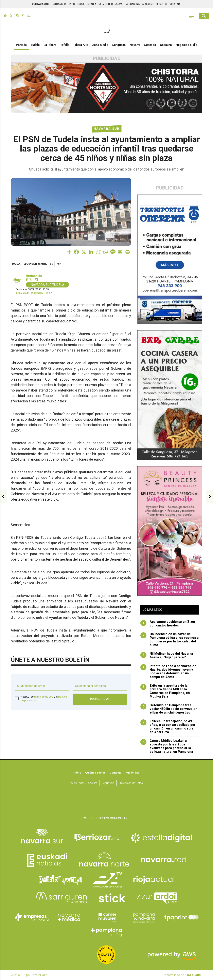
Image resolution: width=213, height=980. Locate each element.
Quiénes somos (95, 773)
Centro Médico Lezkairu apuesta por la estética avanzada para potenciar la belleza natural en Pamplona (167, 746)
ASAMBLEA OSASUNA (127, 4)
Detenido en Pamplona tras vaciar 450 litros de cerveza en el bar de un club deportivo (169, 709)
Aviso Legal (77, 783)
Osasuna (166, 45)
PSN (59, 264)
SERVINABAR (172, 4)
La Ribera (50, 45)
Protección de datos (131, 783)
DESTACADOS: (41, 4)
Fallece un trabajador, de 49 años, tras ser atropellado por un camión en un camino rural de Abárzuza (168, 727)
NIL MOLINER (106, 4)
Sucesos (150, 45)
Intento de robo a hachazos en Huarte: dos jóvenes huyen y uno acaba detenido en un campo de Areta (168, 672)
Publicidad (132, 773)
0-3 (52, 264)
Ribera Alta (81, 45)
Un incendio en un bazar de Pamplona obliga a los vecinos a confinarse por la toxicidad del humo (170, 640)
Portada (21, 45)
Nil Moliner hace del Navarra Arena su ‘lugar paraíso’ (167, 656)
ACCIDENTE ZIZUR (152, 4)
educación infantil (35, 264)
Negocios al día (187, 45)
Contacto (116, 773)
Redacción (34, 276)
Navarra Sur (107, 129)
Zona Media (100, 45)
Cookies (93, 783)
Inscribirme (100, 699)
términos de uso (44, 696)
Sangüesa (119, 45)
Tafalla (65, 45)
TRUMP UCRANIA (87, 4)
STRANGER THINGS (64, 4)
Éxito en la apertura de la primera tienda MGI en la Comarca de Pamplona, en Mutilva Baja (165, 691)
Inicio (77, 773)
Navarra (135, 45)
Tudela (35, 45)
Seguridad (108, 783)
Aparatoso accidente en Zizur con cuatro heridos (168, 624)
